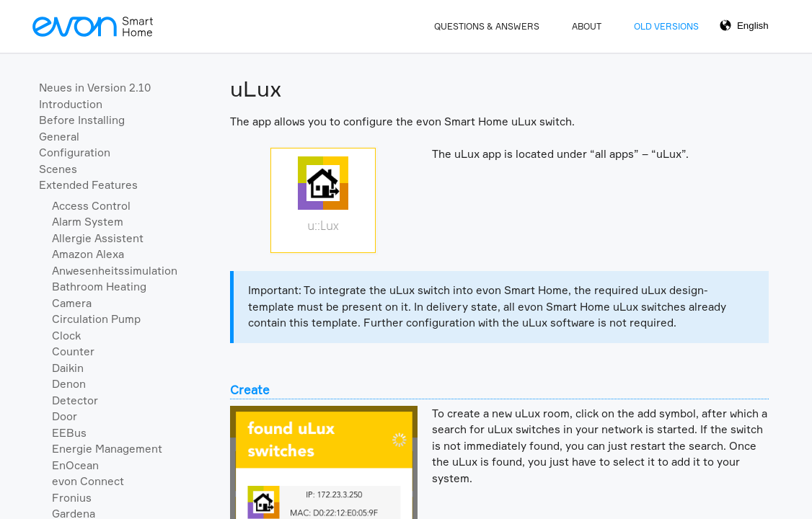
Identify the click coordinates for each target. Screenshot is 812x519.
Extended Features (88, 185)
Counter (73, 351)
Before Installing (82, 120)
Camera (72, 303)
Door (65, 416)
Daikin (68, 368)
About (587, 26)
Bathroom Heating (99, 287)
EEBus (69, 433)
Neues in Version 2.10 (95, 88)
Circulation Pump (96, 319)
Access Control (91, 206)
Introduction (71, 104)
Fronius (72, 498)
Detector (75, 400)
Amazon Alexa (88, 254)
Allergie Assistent (98, 238)
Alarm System (88, 222)
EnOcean (75, 465)
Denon (69, 384)
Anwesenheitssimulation (115, 271)
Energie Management (107, 449)
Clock (66, 336)
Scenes (58, 169)
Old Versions (666, 26)
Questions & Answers (487, 26)
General (59, 137)
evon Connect (88, 481)
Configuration (75, 152)
